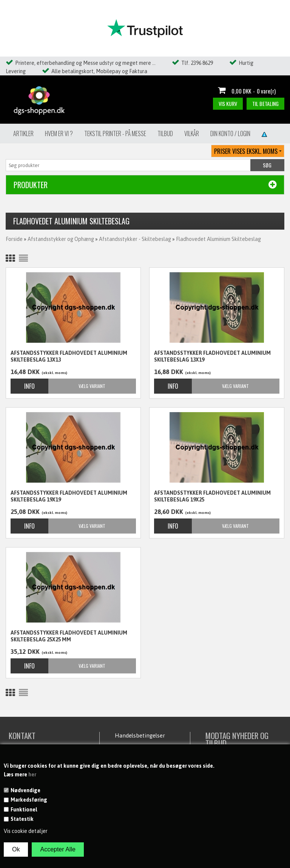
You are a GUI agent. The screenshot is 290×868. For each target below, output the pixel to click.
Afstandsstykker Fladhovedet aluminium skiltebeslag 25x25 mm (69, 636)
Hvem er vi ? (59, 133)
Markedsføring (29, 800)
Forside (14, 239)
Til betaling (265, 104)
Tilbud (165, 133)
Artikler (23, 133)
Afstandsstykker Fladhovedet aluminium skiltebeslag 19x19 (69, 496)
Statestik (22, 819)
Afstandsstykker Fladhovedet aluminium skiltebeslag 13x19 (212, 356)
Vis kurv (228, 104)
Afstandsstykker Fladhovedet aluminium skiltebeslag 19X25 (212, 496)
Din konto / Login (230, 133)
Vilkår (192, 133)
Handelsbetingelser (140, 735)
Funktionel (24, 810)
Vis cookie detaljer (26, 831)
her (32, 774)
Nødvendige (25, 790)
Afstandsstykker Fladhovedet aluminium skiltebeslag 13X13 (69, 356)
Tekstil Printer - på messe (115, 133)
